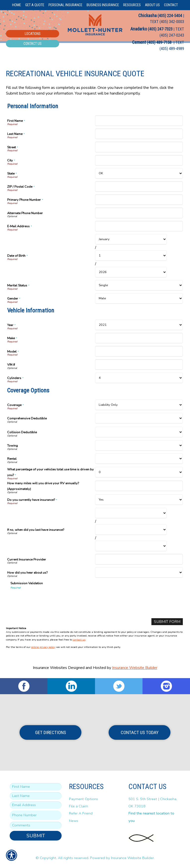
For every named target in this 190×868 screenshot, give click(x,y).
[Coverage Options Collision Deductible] (139, 432)
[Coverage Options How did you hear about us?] (139, 573)
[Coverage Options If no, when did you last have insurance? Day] (131, 530)
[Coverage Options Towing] (139, 446)
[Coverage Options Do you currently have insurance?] (139, 500)
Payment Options (83, 799)
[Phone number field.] (36, 815)
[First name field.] (36, 787)
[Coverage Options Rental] (139, 459)
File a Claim (79, 806)
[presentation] (48, 599)
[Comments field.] (36, 825)
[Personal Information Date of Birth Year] (131, 272)
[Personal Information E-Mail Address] (139, 226)
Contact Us (33, 44)
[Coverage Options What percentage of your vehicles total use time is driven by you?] (139, 472)
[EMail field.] (36, 805)
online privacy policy (43, 647)
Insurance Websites (50, 668)
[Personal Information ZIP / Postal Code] (139, 187)
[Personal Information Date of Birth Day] (131, 256)
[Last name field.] (36, 796)
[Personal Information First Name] (139, 121)
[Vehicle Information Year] (139, 325)
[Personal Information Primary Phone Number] (139, 200)
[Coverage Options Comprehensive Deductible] (139, 418)
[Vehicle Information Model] (139, 351)
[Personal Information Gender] (139, 298)
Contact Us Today (140, 733)
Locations (33, 34)
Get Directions (51, 733)
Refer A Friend (81, 814)
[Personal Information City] (139, 160)
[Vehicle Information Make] (139, 338)
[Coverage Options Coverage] (139, 405)
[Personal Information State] (139, 173)
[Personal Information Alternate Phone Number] (139, 213)
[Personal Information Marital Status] (139, 285)
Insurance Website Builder (135, 668)
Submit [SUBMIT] (36, 836)
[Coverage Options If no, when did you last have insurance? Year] (131, 546)
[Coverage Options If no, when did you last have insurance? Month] (131, 513)
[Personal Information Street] (139, 147)
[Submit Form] (167, 622)
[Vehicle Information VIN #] (139, 365)
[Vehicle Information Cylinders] (139, 378)
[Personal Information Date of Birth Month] (131, 239)
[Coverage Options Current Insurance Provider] (139, 559)
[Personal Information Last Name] (139, 134)
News (74, 821)
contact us (79, 640)
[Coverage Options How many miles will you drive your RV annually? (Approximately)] (139, 486)
